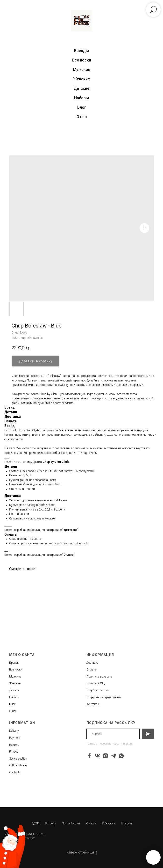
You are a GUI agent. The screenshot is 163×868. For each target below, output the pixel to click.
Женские (81, 79)
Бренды (14, 663)
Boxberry (50, 823)
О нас (82, 117)
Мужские (81, 70)
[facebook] (89, 756)
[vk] (97, 756)
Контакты (93, 704)
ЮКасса (91, 823)
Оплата (91, 670)
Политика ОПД (96, 683)
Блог (82, 107)
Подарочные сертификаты (104, 697)
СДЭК (35, 823)
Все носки (82, 60)
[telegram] (113, 756)
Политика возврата (99, 677)
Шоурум (126, 823)
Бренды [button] (81, 51)
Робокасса (109, 823)
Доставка (92, 663)
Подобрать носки (98, 690)
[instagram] (105, 756)
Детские (81, 88)
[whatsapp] (121, 756)
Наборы (81, 98)
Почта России (71, 823)
